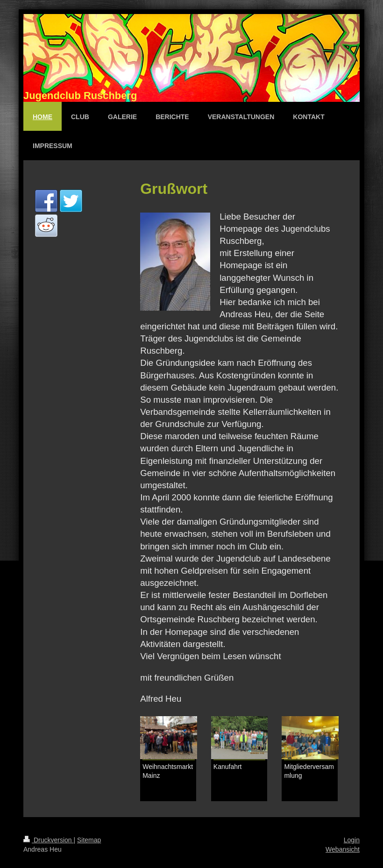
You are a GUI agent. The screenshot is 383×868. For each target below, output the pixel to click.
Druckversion (48, 840)
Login (352, 840)
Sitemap (89, 840)
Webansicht (343, 849)
